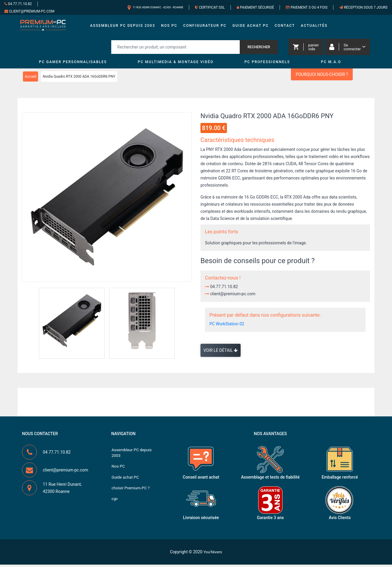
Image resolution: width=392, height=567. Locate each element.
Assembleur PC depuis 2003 (123, 27)
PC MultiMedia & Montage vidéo (175, 65)
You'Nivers (213, 554)
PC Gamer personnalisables (73, 65)
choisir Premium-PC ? (131, 493)
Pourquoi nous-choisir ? (322, 77)
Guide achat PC (250, 27)
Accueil (30, 79)
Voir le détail (221, 353)
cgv (115, 504)
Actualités (314, 27)
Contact (285, 27)
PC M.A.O (331, 65)
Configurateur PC (205, 27)
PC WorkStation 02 (227, 327)
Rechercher (259, 49)
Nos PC (169, 27)
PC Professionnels (267, 65)
